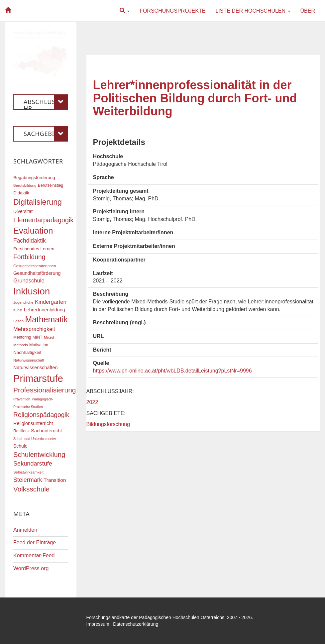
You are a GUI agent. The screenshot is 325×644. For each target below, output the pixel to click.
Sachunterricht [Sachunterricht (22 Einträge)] (46, 431)
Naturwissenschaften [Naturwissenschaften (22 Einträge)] (36, 368)
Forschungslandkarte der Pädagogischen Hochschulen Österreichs (156, 617)
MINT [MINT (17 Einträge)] (37, 337)
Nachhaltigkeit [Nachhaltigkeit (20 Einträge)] (27, 352)
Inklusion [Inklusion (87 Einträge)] (32, 291)
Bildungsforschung (108, 424)
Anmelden (25, 530)
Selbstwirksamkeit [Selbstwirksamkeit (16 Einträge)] (28, 472)
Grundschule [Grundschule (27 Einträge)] (29, 280)
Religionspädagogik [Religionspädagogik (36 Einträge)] (41, 415)
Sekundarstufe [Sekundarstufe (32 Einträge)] (33, 464)
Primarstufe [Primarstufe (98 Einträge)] (38, 378)
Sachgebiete (46, 134)
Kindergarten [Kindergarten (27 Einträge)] (51, 302)
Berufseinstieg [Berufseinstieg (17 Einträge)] (51, 185)
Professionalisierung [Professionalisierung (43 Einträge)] (45, 390)
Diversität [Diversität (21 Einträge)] (23, 211)
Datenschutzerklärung (136, 624)
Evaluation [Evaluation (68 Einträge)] (33, 231)
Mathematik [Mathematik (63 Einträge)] (46, 319)
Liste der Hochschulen (253, 11)
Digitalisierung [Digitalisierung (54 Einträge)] (38, 202)
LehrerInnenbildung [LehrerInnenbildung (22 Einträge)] (45, 310)
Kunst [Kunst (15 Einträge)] (18, 310)
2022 (92, 402)
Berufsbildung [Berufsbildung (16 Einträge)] (25, 185)
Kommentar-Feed (34, 555)
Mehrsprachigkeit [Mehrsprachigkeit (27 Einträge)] (34, 329)
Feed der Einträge (35, 542)
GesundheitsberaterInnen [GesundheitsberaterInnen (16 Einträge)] (35, 266)
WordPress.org (31, 568)
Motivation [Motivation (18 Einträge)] (39, 345)
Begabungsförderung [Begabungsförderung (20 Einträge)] (34, 178)
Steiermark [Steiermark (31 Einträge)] (28, 480)
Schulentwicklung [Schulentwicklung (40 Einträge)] (39, 455)
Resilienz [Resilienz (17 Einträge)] (21, 431)
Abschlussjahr (46, 102)
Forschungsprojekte (172, 11)
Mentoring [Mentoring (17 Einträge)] (22, 337)
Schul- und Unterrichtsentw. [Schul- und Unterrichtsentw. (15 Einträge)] (35, 439)
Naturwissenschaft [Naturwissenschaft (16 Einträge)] (29, 360)
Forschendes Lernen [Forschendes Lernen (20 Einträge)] (34, 249)
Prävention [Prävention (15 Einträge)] (22, 399)
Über (308, 11)
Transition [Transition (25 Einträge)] (55, 480)
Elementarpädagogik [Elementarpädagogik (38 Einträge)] (43, 220)
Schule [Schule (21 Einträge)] (20, 446)
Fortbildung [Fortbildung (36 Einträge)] (29, 257)
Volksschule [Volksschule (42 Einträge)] (31, 489)
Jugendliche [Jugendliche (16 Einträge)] (23, 302)
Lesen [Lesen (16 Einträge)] (18, 321)
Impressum (98, 624)
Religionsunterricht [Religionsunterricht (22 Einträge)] (33, 423)
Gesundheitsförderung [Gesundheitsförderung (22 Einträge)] (37, 273)
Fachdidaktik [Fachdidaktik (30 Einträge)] (30, 241)
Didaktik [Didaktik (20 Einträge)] (21, 193)
